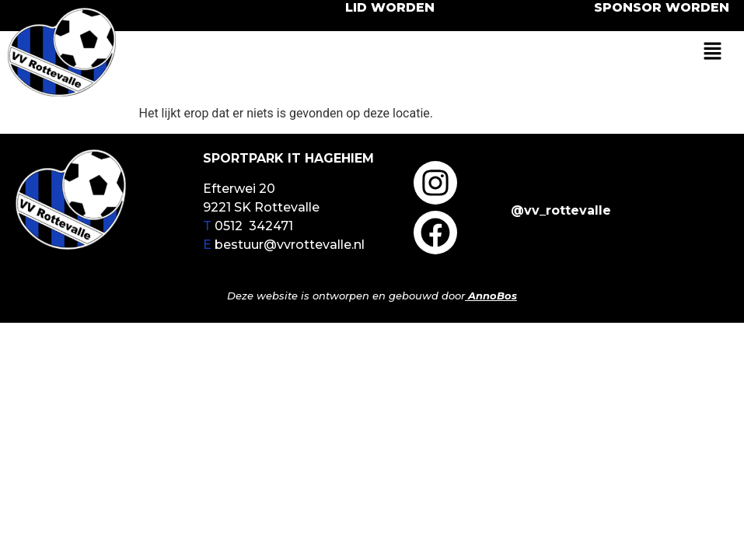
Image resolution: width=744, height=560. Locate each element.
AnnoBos (493, 296)
